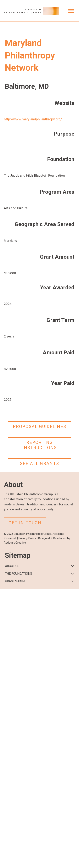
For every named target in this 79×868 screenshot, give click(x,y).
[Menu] (71, 11)
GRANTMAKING (16, 581)
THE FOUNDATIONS (19, 574)
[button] (73, 566)
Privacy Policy (27, 538)
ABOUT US (12, 566)
